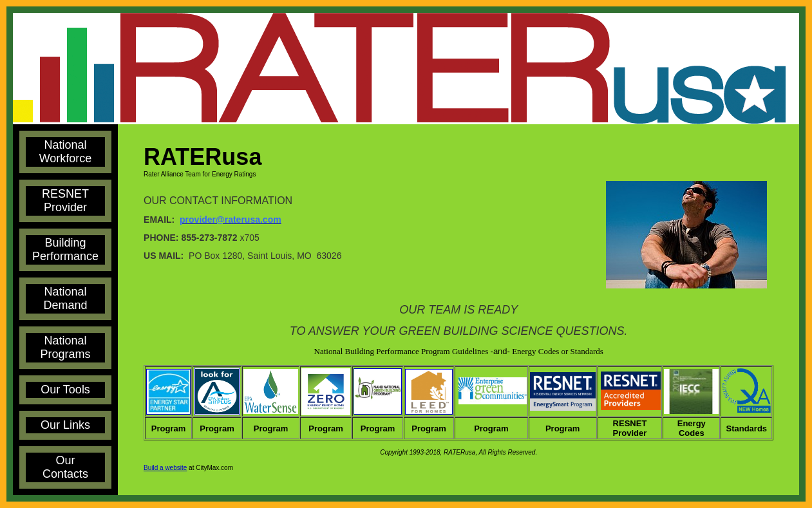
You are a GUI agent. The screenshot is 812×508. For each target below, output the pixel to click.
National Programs (66, 347)
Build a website (165, 468)
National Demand (66, 298)
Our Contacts (65, 467)
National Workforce (66, 152)
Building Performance (65, 249)
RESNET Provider (65, 201)
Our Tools (65, 390)
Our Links (65, 425)
